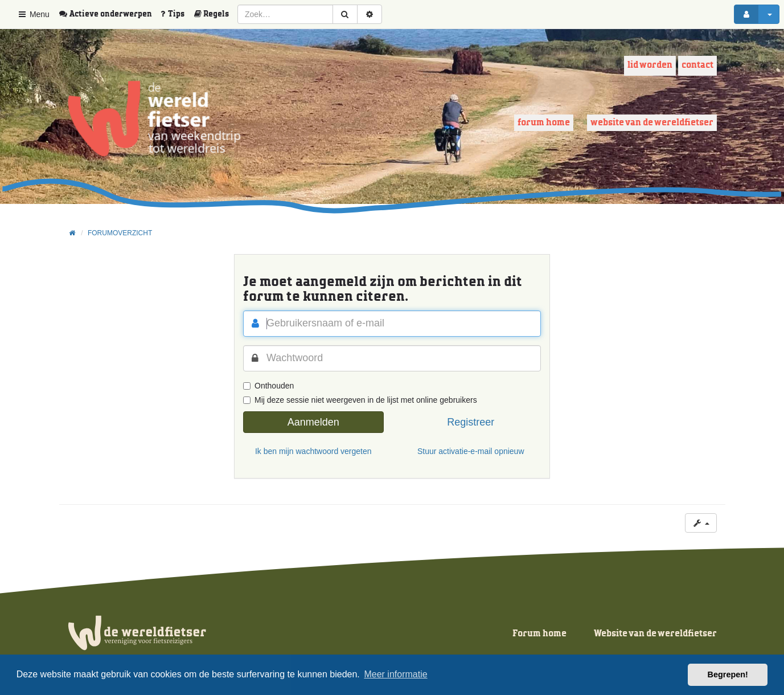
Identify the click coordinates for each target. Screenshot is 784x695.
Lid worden (650, 65)
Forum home (544, 123)
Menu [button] (33, 14)
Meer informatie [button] (395, 674)
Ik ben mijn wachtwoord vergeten (313, 451)
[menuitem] (109, 14)
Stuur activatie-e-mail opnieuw (471, 451)
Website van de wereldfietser (652, 123)
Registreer (471, 422)
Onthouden (268, 386)
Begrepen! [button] (728, 674)
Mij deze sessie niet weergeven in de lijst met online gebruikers (360, 400)
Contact (697, 65)
